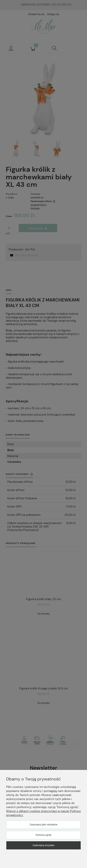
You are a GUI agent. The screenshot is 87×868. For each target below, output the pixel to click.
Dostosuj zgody (43, 835)
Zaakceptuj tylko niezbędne (43, 825)
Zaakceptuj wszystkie (43, 845)
